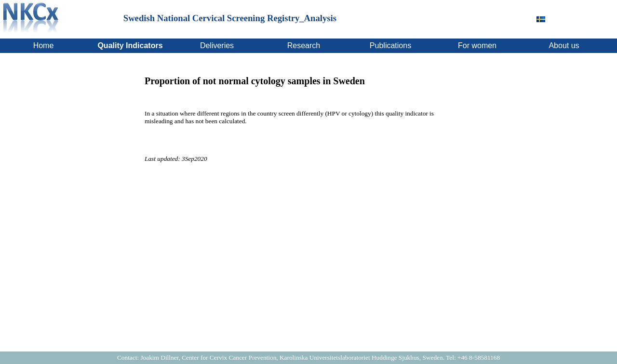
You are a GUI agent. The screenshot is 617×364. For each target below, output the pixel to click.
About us (564, 45)
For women (477, 45)
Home (44, 45)
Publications (390, 45)
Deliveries (217, 45)
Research (304, 45)
